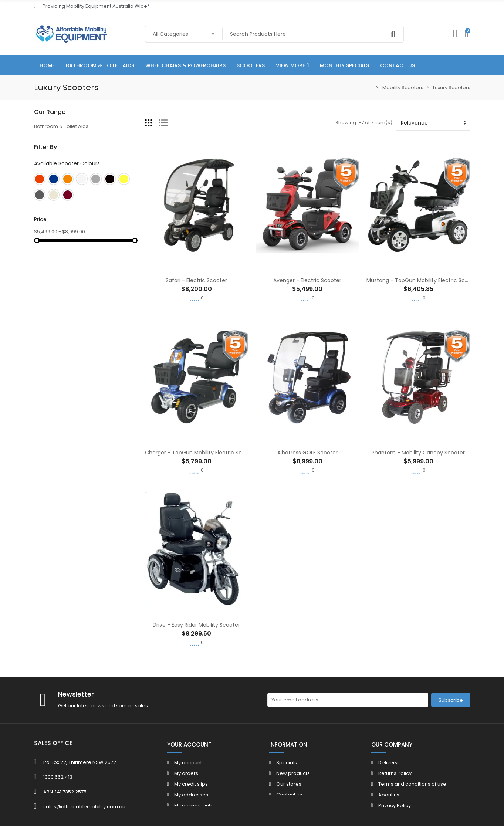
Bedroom (45, 164)
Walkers (44, 177)
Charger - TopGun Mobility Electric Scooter (200, 453)
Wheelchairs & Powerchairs (67, 139)
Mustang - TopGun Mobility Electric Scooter (423, 280)
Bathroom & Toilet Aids (61, 126)
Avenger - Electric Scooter (307, 280)
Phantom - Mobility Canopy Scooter (418, 453)
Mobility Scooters (55, 202)
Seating (43, 189)
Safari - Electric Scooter (196, 280)
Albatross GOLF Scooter (307, 453)
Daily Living (47, 151)
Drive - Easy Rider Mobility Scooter (196, 625)
